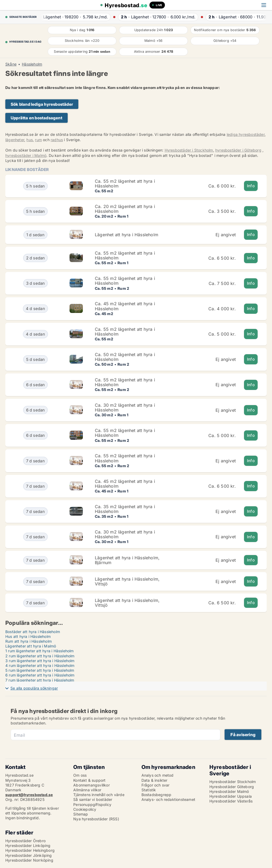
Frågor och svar (156, 785)
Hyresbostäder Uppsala (231, 796)
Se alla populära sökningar (34, 688)
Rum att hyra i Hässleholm (29, 641)
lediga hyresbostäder (246, 134)
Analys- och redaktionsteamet (169, 799)
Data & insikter (155, 780)
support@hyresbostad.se (29, 795)
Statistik (149, 790)
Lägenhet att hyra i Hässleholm (127, 235)
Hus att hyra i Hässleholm (28, 636)
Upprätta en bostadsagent (36, 118)
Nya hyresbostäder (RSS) (96, 819)
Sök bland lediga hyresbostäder (42, 104)
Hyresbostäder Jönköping (29, 855)
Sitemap (81, 814)
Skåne (11, 64)
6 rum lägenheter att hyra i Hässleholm (40, 675)
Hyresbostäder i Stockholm (189, 150)
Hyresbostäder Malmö (229, 791)
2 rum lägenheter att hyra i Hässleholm (40, 656)
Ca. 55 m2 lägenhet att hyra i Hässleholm (125, 184)
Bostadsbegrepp (157, 795)
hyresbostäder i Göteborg (238, 150)
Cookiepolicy (85, 809)
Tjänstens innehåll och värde (99, 795)
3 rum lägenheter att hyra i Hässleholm (40, 661)
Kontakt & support (89, 780)
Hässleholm (32, 64)
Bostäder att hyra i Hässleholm (33, 632)
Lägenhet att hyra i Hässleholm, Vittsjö (127, 581)
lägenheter (15, 140)
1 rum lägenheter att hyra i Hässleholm (40, 651)
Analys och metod (158, 775)
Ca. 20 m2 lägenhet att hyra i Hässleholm (125, 209)
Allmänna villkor (87, 790)
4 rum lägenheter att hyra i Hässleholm (40, 665)
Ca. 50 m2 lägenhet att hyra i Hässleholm (125, 357)
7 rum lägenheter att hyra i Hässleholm (40, 680)
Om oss (80, 775)
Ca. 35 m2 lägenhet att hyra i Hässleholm (125, 509)
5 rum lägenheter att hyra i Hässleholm (40, 670)
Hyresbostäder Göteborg (232, 787)
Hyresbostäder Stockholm (233, 782)
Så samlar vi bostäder (93, 799)
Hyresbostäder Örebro (25, 841)
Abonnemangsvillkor (92, 785)
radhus (57, 140)
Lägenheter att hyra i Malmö (31, 646)
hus (30, 140)
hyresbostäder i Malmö (26, 155)
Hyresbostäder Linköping (28, 845)
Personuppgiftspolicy (92, 804)
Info (251, 186)
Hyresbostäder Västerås (231, 801)
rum (38, 140)
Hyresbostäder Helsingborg (30, 850)
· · (73, 17)
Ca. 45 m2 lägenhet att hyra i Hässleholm (125, 306)
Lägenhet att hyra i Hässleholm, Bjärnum (127, 560)
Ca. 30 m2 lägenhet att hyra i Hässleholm (125, 407)
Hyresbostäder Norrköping (29, 860)
